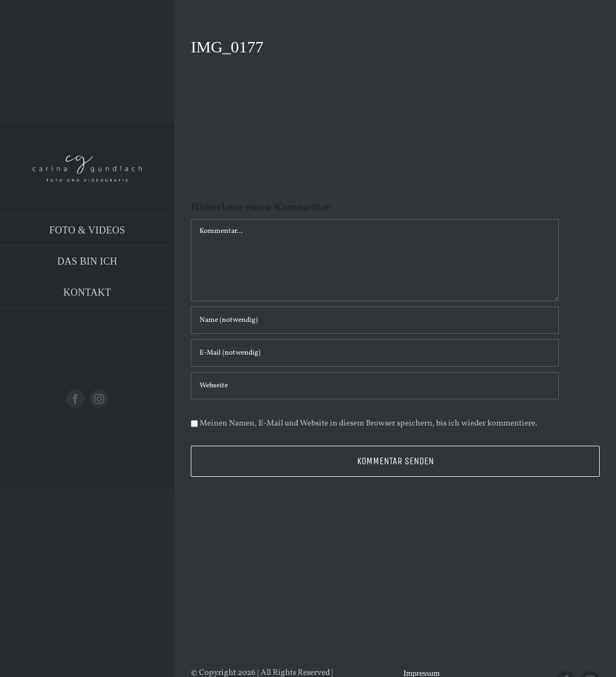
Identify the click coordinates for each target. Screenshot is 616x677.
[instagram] (99, 399)
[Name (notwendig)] (375, 320)
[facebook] (75, 399)
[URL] (375, 386)
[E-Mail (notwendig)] (375, 353)
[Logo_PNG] (87, 160)
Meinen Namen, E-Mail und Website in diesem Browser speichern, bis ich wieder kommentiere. (369, 424)
